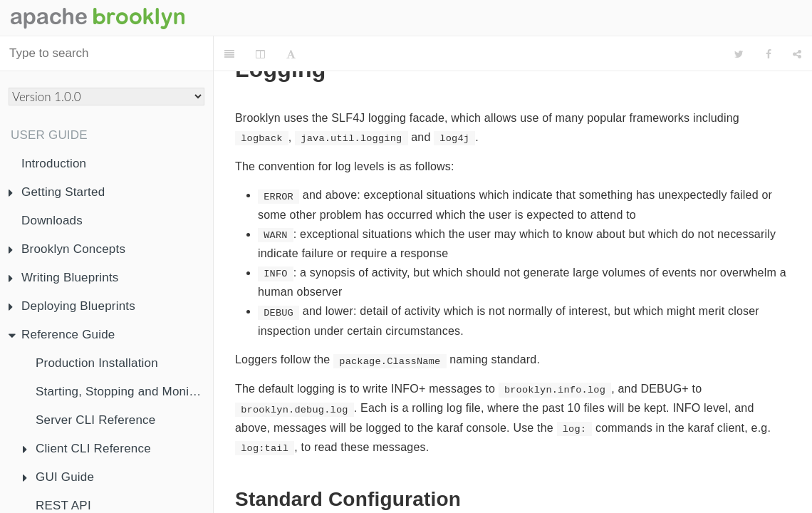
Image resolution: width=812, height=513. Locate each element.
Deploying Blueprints (72, 306)
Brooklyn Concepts (67, 249)
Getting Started (57, 192)
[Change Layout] (260, 54)
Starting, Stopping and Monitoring (124, 392)
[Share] (797, 54)
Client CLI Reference (87, 449)
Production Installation (97, 363)
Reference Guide (62, 335)
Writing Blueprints (64, 278)
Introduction (54, 164)
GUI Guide (58, 477)
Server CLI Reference (95, 420)
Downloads (52, 221)
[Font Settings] (291, 54)
